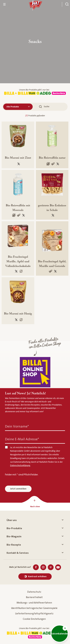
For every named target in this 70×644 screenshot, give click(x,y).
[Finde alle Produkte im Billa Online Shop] (35, 372)
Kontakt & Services (35, 553)
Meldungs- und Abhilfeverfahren (34, 603)
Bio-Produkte (35, 528)
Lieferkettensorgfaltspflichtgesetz (34, 614)
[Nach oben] (35, 507)
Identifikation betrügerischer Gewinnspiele (34, 608)
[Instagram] (43, 567)
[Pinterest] (51, 567)
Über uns (35, 520)
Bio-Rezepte (35, 545)
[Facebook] (36, 567)
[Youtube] (58, 567)
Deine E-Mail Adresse (22, 439)
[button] (65, 628)
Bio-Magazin (35, 536)
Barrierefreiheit (34, 597)
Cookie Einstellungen (34, 619)
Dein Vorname (17, 426)
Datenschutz (34, 592)
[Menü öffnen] (5, 4)
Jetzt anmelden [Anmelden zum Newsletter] (18, 489)
